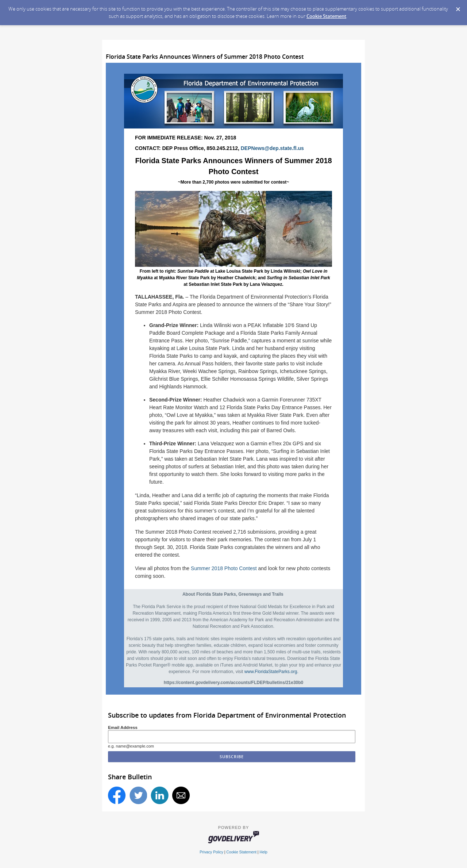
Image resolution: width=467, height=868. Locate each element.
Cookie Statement (326, 16)
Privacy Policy (211, 852)
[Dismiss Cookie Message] (458, 7)
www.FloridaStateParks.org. (271, 672)
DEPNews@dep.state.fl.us (272, 148)
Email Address (123, 727)
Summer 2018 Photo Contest (224, 568)
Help (263, 852)
